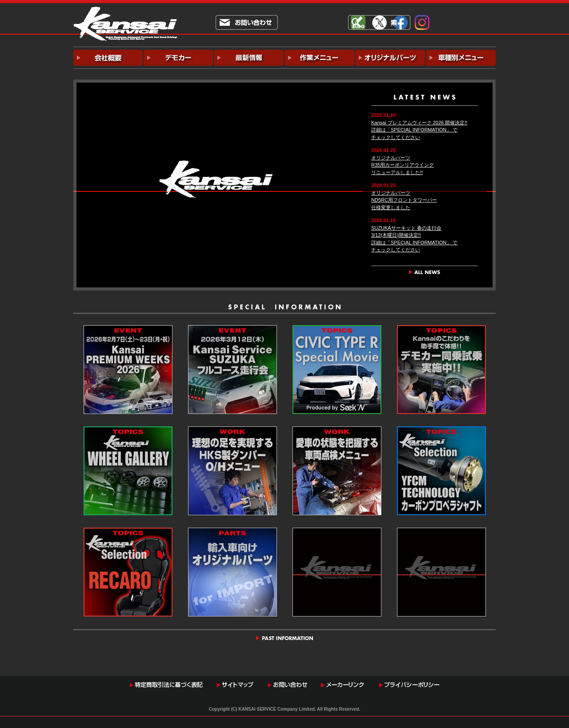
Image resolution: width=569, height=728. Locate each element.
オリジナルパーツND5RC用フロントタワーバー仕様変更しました (404, 200)
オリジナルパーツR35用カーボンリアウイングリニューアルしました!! (403, 165)
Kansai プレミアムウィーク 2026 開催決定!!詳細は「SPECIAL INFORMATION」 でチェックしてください (419, 130)
